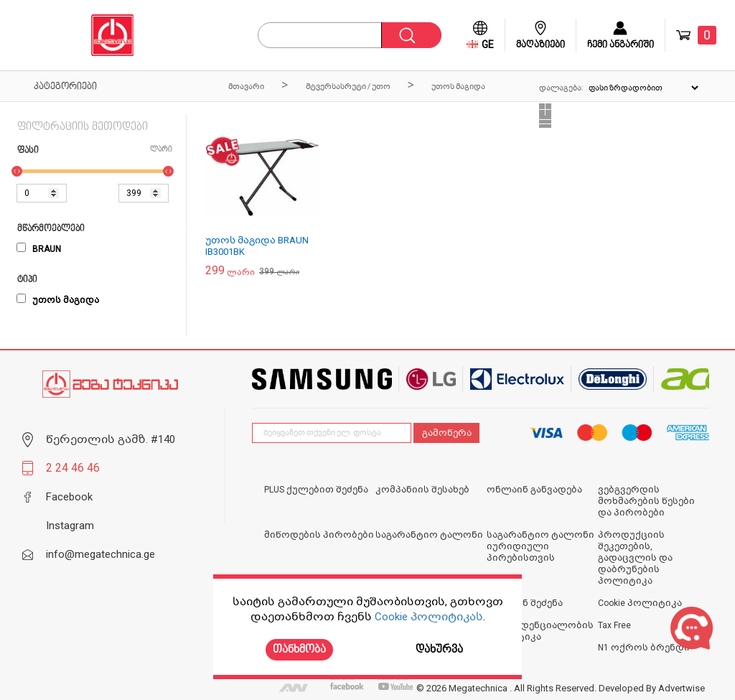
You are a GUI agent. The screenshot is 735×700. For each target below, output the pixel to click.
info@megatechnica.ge (100, 554)
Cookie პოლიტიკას (429, 617)
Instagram (70, 526)
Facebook (69, 497)
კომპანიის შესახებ (422, 490)
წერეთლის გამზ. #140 (111, 439)
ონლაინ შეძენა (525, 603)
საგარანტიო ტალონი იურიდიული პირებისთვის (540, 546)
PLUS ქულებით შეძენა (316, 490)
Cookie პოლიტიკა (640, 603)
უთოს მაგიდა (58, 300)
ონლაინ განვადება (534, 490)
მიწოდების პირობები (319, 535)
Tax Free (614, 625)
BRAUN (39, 249)
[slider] (17, 171)
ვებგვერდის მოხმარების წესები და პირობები (646, 501)
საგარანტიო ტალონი (429, 535)
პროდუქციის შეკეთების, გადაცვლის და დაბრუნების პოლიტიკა (635, 558)
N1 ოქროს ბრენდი (644, 648)
